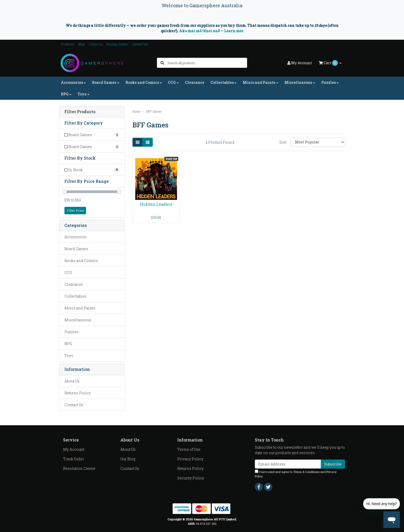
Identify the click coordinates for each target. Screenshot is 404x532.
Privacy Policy (190, 459)
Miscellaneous (78, 320)
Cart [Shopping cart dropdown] (329, 63)
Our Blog (128, 459)
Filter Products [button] (80, 112)
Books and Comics (81, 261)
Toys (69, 355)
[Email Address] (288, 464)
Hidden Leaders (156, 204)
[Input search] (207, 63)
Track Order (74, 459)
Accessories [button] (72, 82)
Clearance (195, 82)
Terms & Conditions (306, 472)
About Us (95, 44)
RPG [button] (65, 94)
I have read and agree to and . (296, 474)
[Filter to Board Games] (92, 135)
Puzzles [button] (329, 82)
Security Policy (191, 478)
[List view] (148, 142)
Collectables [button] (222, 82)
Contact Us (140, 44)
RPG (68, 344)
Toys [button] (82, 94)
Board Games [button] (104, 82)
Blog (81, 44)
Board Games (76, 249)
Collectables (75, 296)
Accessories (75, 237)
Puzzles (71, 332)
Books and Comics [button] (142, 82)
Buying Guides (117, 44)
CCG (68, 272)
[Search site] (162, 63)
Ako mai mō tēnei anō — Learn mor (211, 31)
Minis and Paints (80, 308)
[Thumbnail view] (138, 142)
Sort (283, 142)
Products (68, 44)
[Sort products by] (318, 142)
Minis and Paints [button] (259, 82)
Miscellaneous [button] (298, 82)
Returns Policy (78, 393)
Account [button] (300, 63)
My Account (74, 449)
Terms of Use (189, 449)
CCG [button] (172, 82)
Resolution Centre (79, 468)
